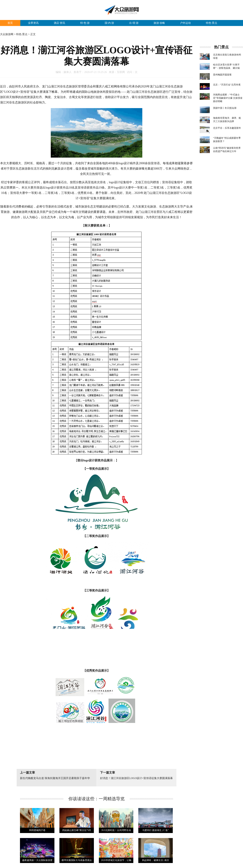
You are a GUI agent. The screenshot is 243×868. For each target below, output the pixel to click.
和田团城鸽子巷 (37, 830)
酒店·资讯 (59, 23)
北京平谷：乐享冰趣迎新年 (227, 128)
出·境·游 (134, 23)
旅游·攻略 (159, 23)
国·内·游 (109, 23)
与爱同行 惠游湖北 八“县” (156, 830)
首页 (10, 23)
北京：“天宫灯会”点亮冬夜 (227, 85)
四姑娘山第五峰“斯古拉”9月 (77, 830)
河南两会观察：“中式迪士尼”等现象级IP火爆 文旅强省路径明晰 (228, 98)
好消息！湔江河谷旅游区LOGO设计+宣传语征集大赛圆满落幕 (136, 778)
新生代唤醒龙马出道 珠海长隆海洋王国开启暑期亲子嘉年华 (55, 778)
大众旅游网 (7, 34)
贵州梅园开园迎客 (222, 75)
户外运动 (185, 23)
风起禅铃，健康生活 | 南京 (156, 860)
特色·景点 (212, 23)
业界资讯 (33, 23)
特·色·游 (85, 23)
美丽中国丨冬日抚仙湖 (225, 108)
